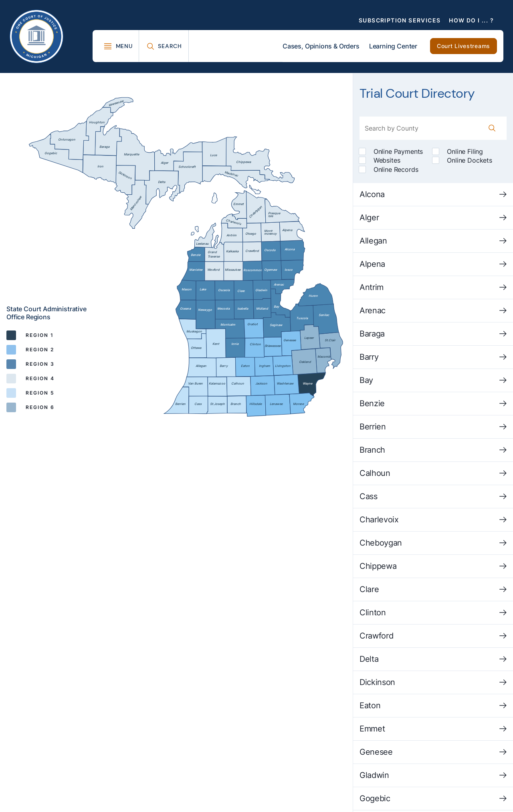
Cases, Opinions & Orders (321, 46)
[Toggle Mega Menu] (118, 46)
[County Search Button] (492, 128)
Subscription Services (400, 20)
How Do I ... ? (471, 20)
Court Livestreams (464, 46)
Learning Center (393, 46)
